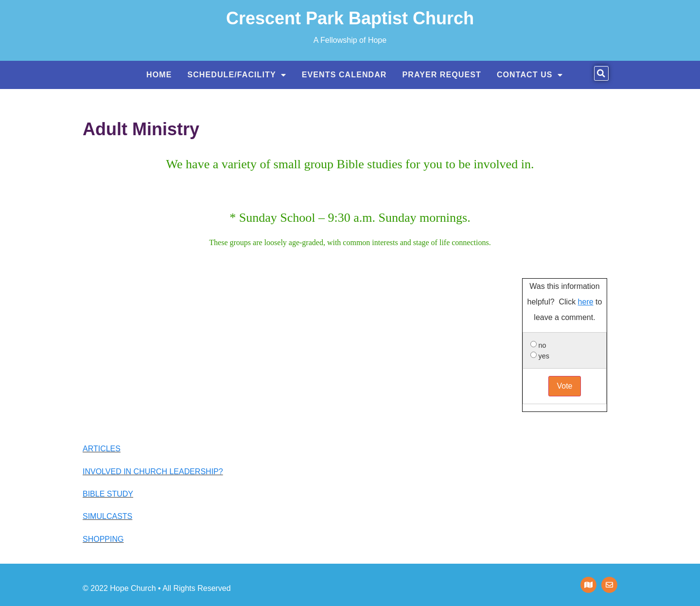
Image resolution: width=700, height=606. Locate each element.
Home (159, 75)
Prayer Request (442, 75)
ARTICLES (102, 449)
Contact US (530, 75)
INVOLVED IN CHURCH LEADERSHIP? (153, 472)
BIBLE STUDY (108, 494)
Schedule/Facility (236, 75)
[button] (601, 73)
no (542, 345)
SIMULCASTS (107, 516)
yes (544, 356)
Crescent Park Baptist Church (350, 18)
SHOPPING (103, 539)
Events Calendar (344, 75)
